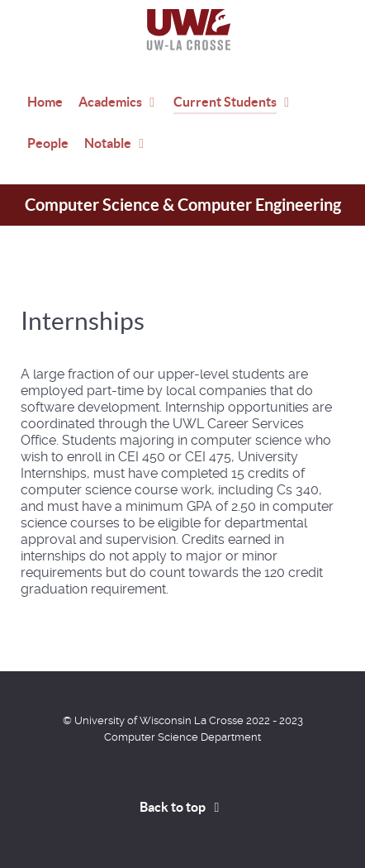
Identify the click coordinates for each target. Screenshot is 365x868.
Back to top (182, 807)
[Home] (182, 30)
